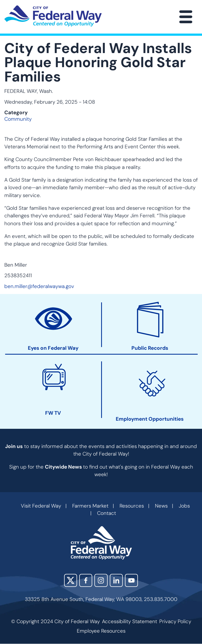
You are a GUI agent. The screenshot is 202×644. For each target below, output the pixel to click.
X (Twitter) (71, 580)
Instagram (101, 580)
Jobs (184, 506)
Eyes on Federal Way (53, 348)
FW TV (53, 413)
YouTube (131, 580)
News (161, 506)
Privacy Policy (175, 621)
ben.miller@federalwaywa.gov (39, 286)
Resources (132, 506)
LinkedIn (116, 580)
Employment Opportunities (150, 419)
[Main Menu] (186, 17)
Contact (107, 513)
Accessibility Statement (130, 621)
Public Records (150, 348)
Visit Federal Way (41, 506)
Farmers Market (90, 506)
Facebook (86, 580)
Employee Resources (101, 631)
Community (18, 119)
